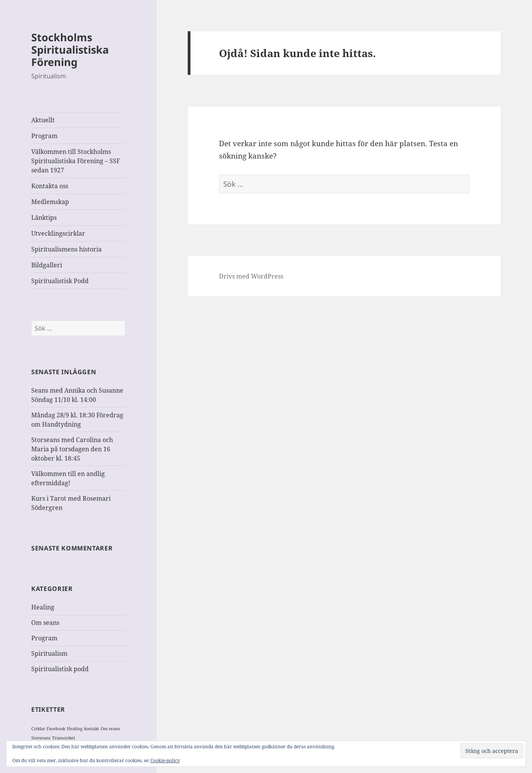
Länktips (44, 218)
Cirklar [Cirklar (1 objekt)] (38, 729)
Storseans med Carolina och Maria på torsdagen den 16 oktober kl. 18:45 (72, 449)
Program (44, 136)
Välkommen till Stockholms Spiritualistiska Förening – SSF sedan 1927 (76, 161)
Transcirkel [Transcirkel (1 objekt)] (63, 738)
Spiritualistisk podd (60, 669)
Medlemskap (50, 202)
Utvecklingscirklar (58, 233)
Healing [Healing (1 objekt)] (75, 729)
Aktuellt (43, 120)
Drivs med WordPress (251, 276)
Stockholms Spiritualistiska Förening (70, 50)
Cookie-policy (165, 760)
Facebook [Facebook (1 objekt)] (56, 729)
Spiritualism (49, 653)
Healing (43, 607)
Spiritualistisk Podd (60, 281)
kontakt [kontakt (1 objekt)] (92, 729)
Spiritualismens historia (66, 249)
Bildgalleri (47, 265)
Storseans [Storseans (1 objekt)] (41, 738)
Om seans (45, 623)
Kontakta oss (50, 186)
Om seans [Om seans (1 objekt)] (110, 729)
